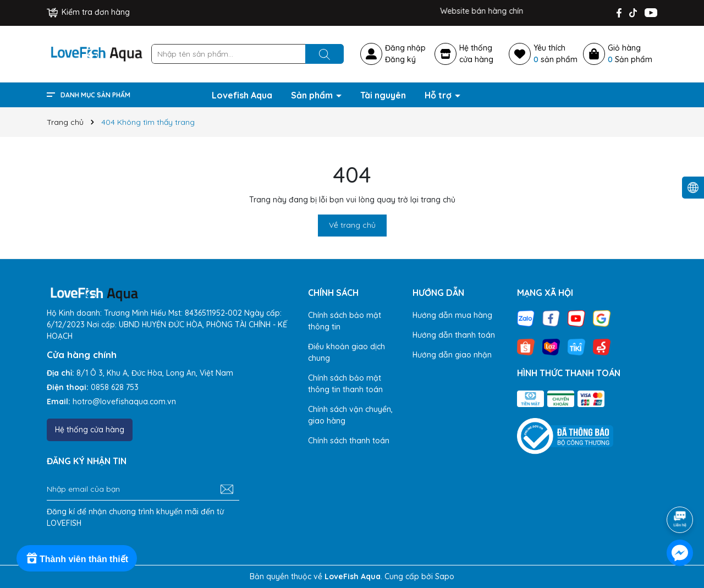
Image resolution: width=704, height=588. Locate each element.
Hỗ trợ (439, 95)
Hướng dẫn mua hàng (452, 315)
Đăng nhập (405, 48)
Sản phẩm (313, 95)
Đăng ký (400, 59)
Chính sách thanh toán (349, 441)
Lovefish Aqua (242, 95)
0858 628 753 (115, 387)
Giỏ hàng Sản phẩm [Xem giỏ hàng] (630, 54)
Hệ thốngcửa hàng (476, 54)
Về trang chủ (352, 225)
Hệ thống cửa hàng (90, 430)
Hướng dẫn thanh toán (454, 335)
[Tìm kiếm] (324, 54)
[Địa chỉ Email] (143, 490)
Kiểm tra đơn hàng (88, 12)
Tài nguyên (383, 95)
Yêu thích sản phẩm (555, 54)
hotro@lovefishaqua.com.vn (124, 402)
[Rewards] (77, 558)
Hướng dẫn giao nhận (452, 355)
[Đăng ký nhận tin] (227, 490)
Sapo (445, 576)
